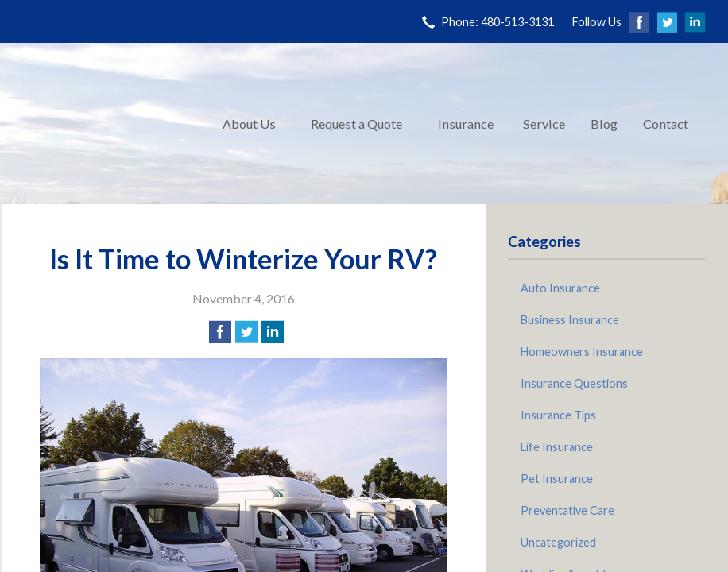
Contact (666, 124)
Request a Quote (356, 124)
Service (544, 124)
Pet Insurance (557, 479)
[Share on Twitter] (246, 332)
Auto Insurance (560, 288)
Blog (604, 124)
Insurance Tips (558, 415)
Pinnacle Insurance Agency (105, 124)
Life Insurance (557, 447)
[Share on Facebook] (220, 332)
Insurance (466, 124)
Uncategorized (558, 542)
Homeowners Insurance (582, 352)
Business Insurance (570, 320)
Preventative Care (567, 510)
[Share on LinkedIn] (273, 332)
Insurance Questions (574, 383)
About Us (249, 124)
